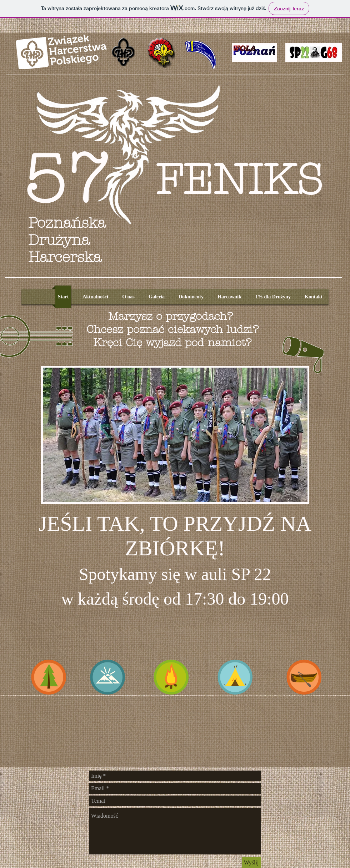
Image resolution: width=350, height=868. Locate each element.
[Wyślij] (251, 863)
